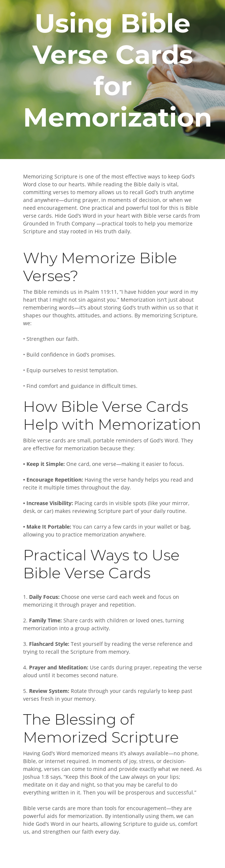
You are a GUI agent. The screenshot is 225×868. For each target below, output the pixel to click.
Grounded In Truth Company (59, 223)
